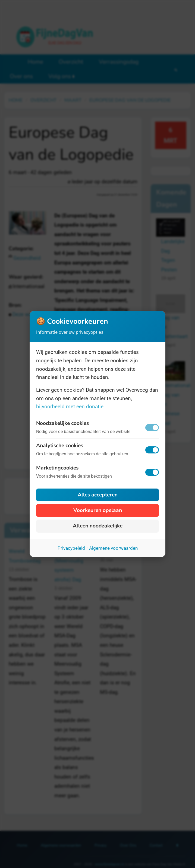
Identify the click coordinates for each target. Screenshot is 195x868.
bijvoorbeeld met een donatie (70, 407)
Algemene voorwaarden (113, 548)
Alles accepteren (98, 495)
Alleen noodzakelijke (98, 526)
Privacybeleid (71, 548)
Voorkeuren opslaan (98, 510)
